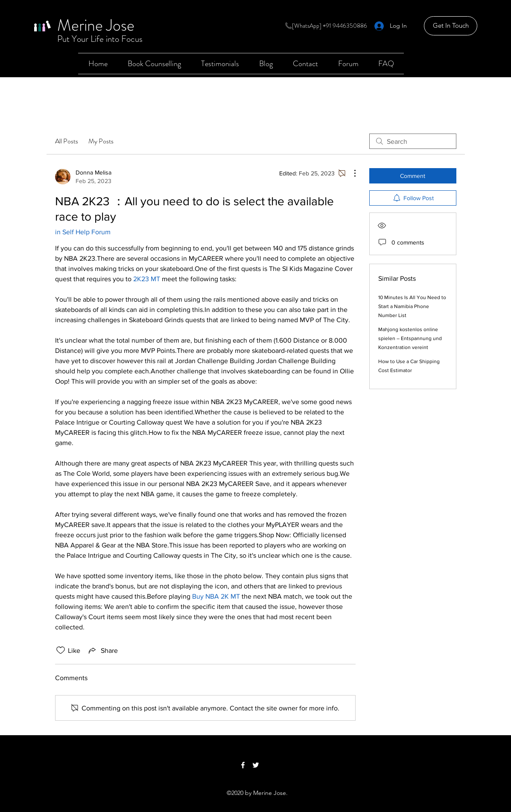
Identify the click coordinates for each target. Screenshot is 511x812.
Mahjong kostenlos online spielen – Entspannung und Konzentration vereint (410, 338)
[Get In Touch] (451, 26)
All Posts (67, 141)
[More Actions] (350, 173)
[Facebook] (243, 765)
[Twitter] (256, 765)
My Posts (101, 141)
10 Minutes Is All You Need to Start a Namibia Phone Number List (412, 306)
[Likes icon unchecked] (61, 650)
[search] (413, 141)
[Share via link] (102, 650)
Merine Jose (96, 25)
